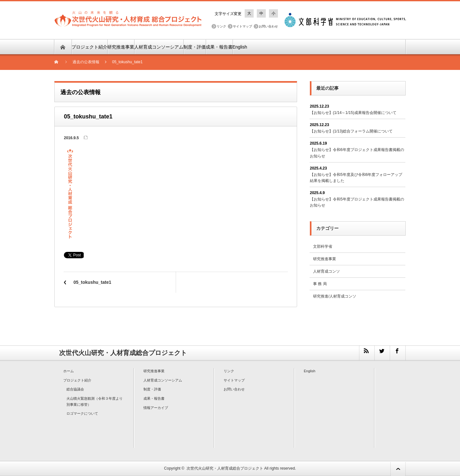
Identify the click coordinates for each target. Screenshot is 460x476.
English (240, 47)
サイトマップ (242, 26)
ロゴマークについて (82, 413)
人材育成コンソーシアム (159, 47)
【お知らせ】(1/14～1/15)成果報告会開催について (353, 113)
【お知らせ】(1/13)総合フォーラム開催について (351, 131)
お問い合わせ (268, 26)
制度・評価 (195, 47)
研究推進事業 (121, 47)
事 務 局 (320, 284)
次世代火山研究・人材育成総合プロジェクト (225, 468)
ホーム (69, 371)
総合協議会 (75, 389)
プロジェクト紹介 (89, 47)
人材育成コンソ (326, 271)
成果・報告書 (219, 47)
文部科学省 (323, 246)
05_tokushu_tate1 (92, 282)
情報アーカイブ (156, 408)
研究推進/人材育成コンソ (335, 296)
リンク (221, 26)
